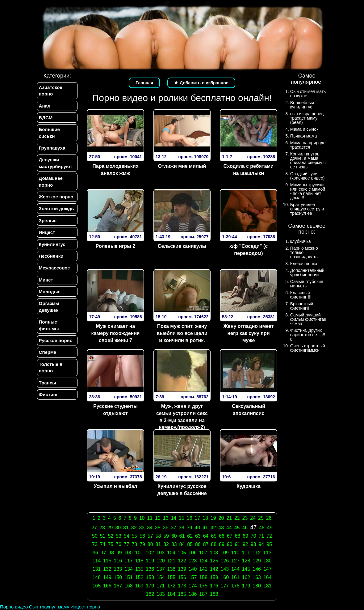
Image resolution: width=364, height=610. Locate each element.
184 (172, 594)
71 (261, 536)
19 (213, 518)
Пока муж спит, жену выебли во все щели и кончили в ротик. (182, 333)
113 (267, 553)
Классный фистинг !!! (301, 295)
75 (111, 544)
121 (172, 561)
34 (150, 528)
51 (103, 536)
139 (182, 569)
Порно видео (14, 607)
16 (190, 518)
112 (257, 553)
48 (262, 528)
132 (107, 569)
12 (158, 518)
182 (150, 594)
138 (172, 569)
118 (139, 561)
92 (245, 544)
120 (161, 561)
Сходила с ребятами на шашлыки (249, 170)
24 (253, 518)
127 (235, 561)
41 (205, 528)
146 (257, 569)
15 (182, 518)
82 (166, 544)
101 (139, 553)
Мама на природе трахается (308, 145)
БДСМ (46, 118)
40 (197, 528)
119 (150, 561)
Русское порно (56, 341)
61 (182, 536)
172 (172, 586)
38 (182, 528)
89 (222, 544)
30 (118, 528)
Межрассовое (54, 268)
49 (270, 528)
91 (237, 544)
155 (172, 577)
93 (253, 544)
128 (246, 561)
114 (96, 561)
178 (235, 586)
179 (246, 586)
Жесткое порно (56, 197)
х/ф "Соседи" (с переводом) (249, 250)
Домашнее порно (51, 182)
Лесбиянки (51, 256)
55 (134, 536)
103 (160, 553)
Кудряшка (249, 486)
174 (193, 586)
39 (190, 528)
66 (222, 536)
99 (119, 553)
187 (203, 594)
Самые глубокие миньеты (307, 284)
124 (203, 561)
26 (269, 518)
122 (182, 561)
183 (161, 594)
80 (150, 544)
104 (171, 553)
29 (110, 528)
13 (166, 518)
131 (96, 569)
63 (198, 536)
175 (203, 586)
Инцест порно (85, 607)
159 (214, 577)
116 (118, 561)
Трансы (48, 383)
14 (174, 518)
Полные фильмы (49, 325)
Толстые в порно (51, 368)
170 (150, 586)
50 (95, 536)
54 (127, 536)
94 (261, 544)
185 (182, 594)
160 (225, 577)
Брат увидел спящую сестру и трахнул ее (307, 209)
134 (129, 569)
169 (139, 586)
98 (111, 553)
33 (142, 528)
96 (95, 553)
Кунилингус (52, 244)
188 (214, 594)
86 (198, 544)
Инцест (47, 233)
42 (213, 528)
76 (119, 544)
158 (203, 577)
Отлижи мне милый (182, 166)
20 (221, 518)
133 (118, 569)
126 (225, 561)
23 (245, 518)
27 (94, 528)
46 (245, 528)
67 (230, 536)
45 (237, 528)
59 (166, 536)
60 (174, 536)
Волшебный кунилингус (302, 105)
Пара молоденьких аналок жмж (115, 170)
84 (182, 544)
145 (246, 569)
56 (142, 536)
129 (257, 561)
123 (193, 561)
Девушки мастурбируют (56, 163)
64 (206, 536)
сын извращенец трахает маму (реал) (307, 118)
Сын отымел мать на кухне (308, 94)
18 (205, 518)
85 (190, 544)
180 (257, 586)
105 (182, 553)
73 (95, 544)
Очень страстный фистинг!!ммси (308, 348)
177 (225, 586)
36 (166, 528)
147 (268, 569)
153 (150, 577)
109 (225, 553)
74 (103, 544)
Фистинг (48, 395)
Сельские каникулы (182, 246)
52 (111, 536)
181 (268, 586)
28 (102, 528)
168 (129, 586)
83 (174, 544)
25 (261, 518)
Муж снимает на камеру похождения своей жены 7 (115, 333)
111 (246, 553)
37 (174, 528)
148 (96, 577)
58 (158, 536)
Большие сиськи (49, 133)
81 (158, 544)
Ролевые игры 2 (116, 246)
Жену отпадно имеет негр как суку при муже (248, 333)
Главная (144, 83)
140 (193, 569)
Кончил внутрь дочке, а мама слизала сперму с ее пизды (308, 160)
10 (142, 518)
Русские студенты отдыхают (115, 410)
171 (161, 586)
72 (269, 536)
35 (158, 528)
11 (150, 518)
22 (237, 518)
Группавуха (52, 148)
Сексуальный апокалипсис (249, 410)
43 (221, 528)
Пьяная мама (304, 136)
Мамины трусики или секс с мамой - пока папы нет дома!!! (308, 191)
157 (193, 577)
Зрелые (48, 220)
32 (134, 528)
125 (214, 561)
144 (235, 569)
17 (197, 518)
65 (214, 536)
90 (230, 544)
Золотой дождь (56, 209)
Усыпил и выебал (115, 486)
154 (161, 577)
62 (190, 536)
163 (257, 577)
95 (269, 544)
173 (182, 586)
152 (139, 577)
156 (182, 577)
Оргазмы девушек (49, 307)
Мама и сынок (304, 129)
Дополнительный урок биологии (307, 273)
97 (103, 553)
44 (229, 528)
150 (118, 577)
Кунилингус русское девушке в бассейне (182, 490)
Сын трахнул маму (49, 607)
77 (127, 544)
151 (129, 577)
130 (268, 561)
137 (161, 569)
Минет (46, 280)
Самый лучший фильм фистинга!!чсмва (308, 319)
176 (214, 586)
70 (253, 536)
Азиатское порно (51, 91)
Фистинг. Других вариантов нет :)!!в (308, 335)
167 (118, 586)
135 (139, 569)
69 (245, 536)
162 (246, 577)
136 (150, 569)
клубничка (301, 241)
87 (206, 544)
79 (142, 544)
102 (150, 553)
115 (107, 561)
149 (107, 577)
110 (235, 553)
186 (193, 594)
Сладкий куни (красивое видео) (308, 176)
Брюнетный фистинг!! (302, 306)
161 (235, 577)
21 (229, 518)
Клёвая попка (304, 264)
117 (129, 561)
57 (150, 536)
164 (268, 577)
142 (214, 569)
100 (129, 553)
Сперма (48, 352)
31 (126, 528)
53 (119, 536)
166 (107, 586)
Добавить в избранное (201, 83)
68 (237, 536)
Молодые (50, 292)
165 (96, 586)
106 (192, 553)
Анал (45, 106)
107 (203, 553)
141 (203, 569)
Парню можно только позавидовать (304, 252)
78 (134, 544)
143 (225, 569)
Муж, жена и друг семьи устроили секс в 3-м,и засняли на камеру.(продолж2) (182, 417)
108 (214, 553)
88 (214, 544)
